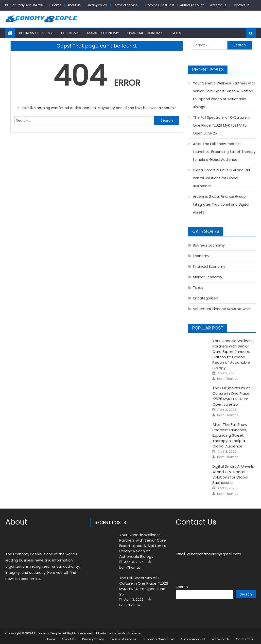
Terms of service (125, 5)
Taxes (176, 33)
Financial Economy (145, 33)
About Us (74, 5)
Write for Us (218, 5)
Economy (70, 33)
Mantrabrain (131, 633)
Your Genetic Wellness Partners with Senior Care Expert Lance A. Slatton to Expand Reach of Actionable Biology (224, 95)
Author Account (192, 5)
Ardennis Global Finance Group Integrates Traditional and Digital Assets (221, 204)
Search (182, 587)
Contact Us (241, 5)
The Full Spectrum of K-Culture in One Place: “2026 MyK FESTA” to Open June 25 (222, 125)
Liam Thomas (228, 379)
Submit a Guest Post (159, 5)
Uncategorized (206, 298)
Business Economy (36, 33)
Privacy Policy (97, 5)
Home (57, 5)
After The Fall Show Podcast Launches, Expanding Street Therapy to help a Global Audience (224, 152)
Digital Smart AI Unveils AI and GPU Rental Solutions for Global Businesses (222, 178)
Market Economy (103, 33)
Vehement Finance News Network (222, 309)
